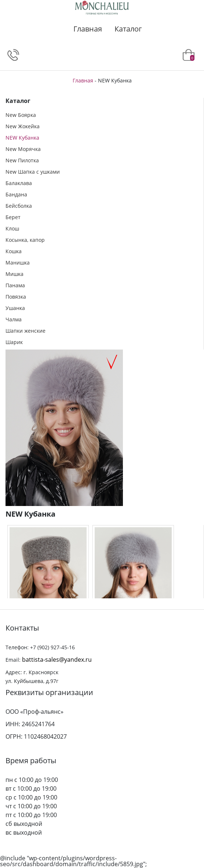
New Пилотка (22, 160)
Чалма (14, 319)
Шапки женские (25, 331)
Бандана (16, 194)
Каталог (128, 29)
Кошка (14, 251)
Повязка (16, 297)
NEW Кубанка (22, 138)
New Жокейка (23, 126)
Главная (88, 29)
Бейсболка (19, 206)
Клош (12, 228)
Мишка (14, 274)
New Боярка (21, 115)
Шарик (14, 342)
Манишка (18, 263)
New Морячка (23, 149)
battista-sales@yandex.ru (57, 660)
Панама (15, 285)
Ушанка (15, 308)
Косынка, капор (25, 240)
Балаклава (19, 183)
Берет (13, 217)
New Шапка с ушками (33, 172)
